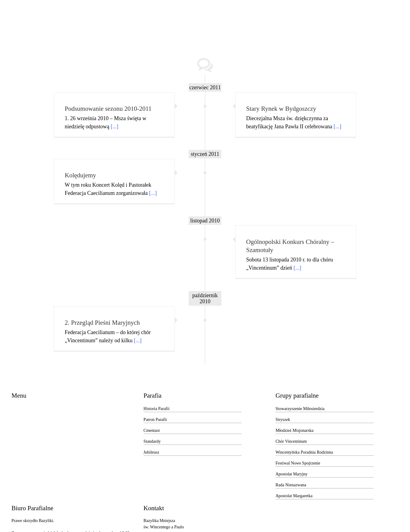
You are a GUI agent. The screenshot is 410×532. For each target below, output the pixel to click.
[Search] (367, 21)
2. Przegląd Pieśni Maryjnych (102, 323)
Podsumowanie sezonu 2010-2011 (108, 109)
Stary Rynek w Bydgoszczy (281, 109)
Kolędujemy (80, 175)
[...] (115, 126)
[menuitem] (59, 21)
